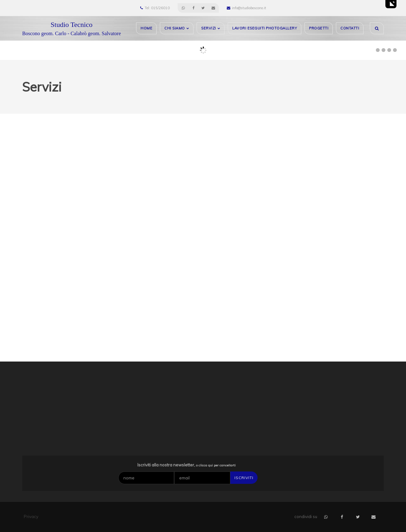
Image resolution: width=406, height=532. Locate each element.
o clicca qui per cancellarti (216, 465)
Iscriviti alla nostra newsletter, (187, 465)
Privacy (31, 516)
